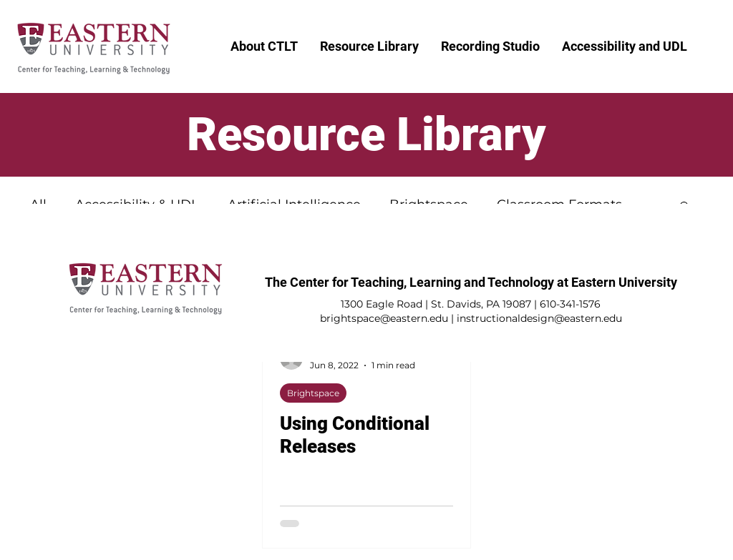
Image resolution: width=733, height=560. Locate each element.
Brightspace (313, 393)
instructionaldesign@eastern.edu (539, 318)
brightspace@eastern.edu (384, 318)
